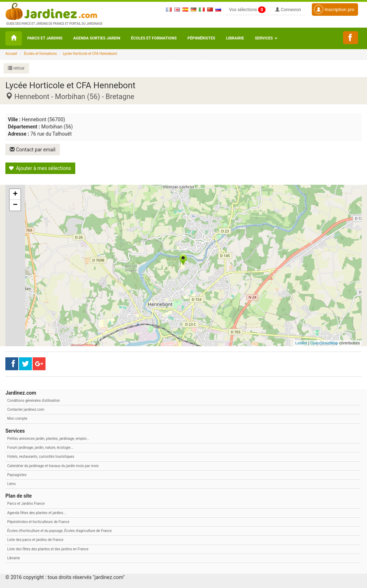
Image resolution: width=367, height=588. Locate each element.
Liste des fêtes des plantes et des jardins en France (48, 549)
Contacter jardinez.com (26, 410)
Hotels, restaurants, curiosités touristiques (41, 457)
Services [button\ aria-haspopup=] (266, 38)
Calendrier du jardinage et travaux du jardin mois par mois (53, 466)
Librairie (235, 38)
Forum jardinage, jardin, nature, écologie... (40, 448)
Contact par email (33, 150)
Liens (11, 484)
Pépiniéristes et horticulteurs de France (38, 522)
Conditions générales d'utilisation (34, 401)
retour (16, 68)
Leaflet (301, 343)
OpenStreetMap (324, 343)
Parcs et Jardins (45, 38)
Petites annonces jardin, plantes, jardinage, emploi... (48, 439)
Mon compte (17, 418)
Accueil (11, 54)
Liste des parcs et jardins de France (35, 540)
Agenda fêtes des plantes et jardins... (37, 513)
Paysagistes (17, 475)
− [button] (15, 205)
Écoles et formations (154, 38)
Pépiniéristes (201, 38)
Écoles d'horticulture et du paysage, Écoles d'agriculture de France (59, 531)
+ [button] (15, 194)
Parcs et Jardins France (26, 504)
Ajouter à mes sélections (40, 168)
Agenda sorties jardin (97, 38)
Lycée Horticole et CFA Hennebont (90, 54)
